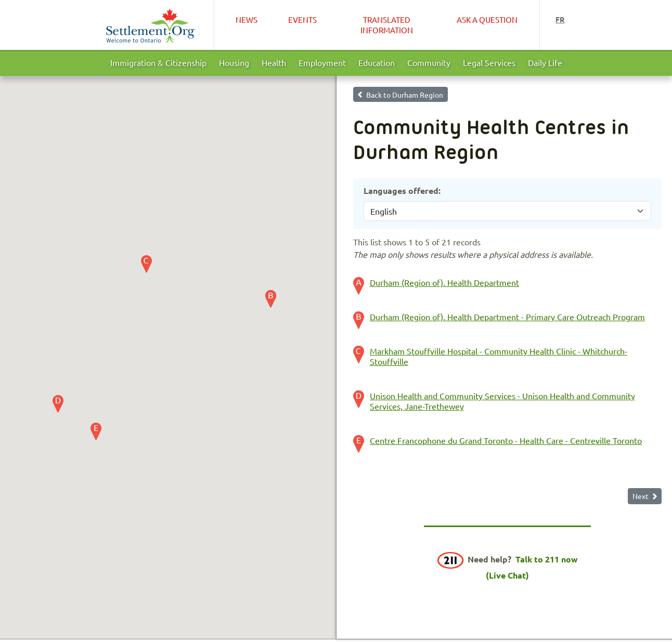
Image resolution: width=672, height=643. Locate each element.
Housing (234, 62)
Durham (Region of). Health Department (444, 282)
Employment (322, 62)
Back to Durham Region (405, 95)
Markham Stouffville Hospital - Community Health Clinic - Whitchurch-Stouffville (499, 356)
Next (641, 496)
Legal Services (489, 62)
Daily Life (545, 62)
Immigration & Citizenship (158, 62)
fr (560, 19)
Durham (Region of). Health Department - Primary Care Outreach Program (507, 317)
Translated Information (387, 25)
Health (274, 62)
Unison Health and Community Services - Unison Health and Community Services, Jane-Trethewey (502, 401)
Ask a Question (487, 19)
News (247, 19)
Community (429, 62)
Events (302, 19)
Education (377, 62)
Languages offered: (402, 191)
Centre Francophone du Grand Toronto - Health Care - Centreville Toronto (506, 440)
